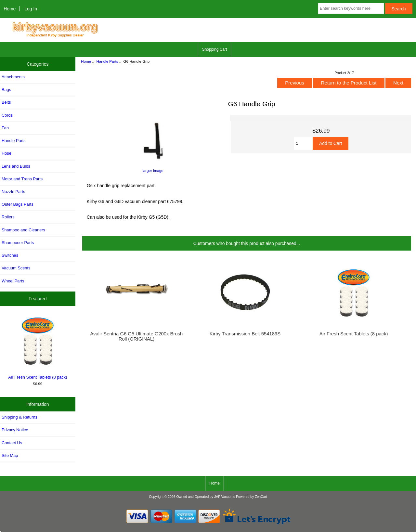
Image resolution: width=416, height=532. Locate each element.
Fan (5, 128)
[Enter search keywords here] (351, 8)
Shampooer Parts (18, 243)
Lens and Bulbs (16, 166)
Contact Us (12, 443)
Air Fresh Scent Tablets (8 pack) (38, 347)
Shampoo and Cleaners (23, 230)
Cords (7, 115)
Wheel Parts (13, 281)
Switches (10, 255)
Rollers (8, 217)
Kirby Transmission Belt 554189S (245, 334)
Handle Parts (107, 61)
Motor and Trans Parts (22, 179)
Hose (6, 153)
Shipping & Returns (19, 417)
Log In (31, 9)
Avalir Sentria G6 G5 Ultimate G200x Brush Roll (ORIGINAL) (136, 336)
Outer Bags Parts (18, 204)
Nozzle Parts (13, 192)
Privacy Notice (15, 430)
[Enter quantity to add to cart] (303, 143)
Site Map (10, 455)
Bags (6, 90)
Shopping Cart (215, 49)
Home (10, 9)
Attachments (13, 77)
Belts (6, 102)
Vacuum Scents (16, 268)
